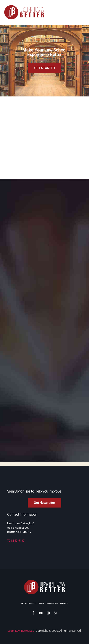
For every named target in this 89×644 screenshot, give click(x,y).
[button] (71, 12)
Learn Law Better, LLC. (21, 631)
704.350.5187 (16, 541)
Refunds (64, 603)
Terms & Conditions (48, 603)
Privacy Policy (28, 603)
